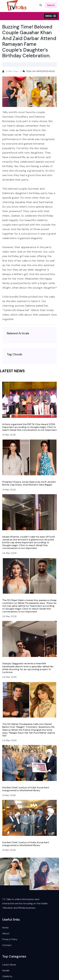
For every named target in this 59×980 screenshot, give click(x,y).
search (51, 5)
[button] (51, 16)
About (6, 933)
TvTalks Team (12, 71)
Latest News (9, 965)
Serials (6, 970)
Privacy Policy (10, 939)
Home (5, 928)
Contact (7, 945)
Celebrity (7, 976)
